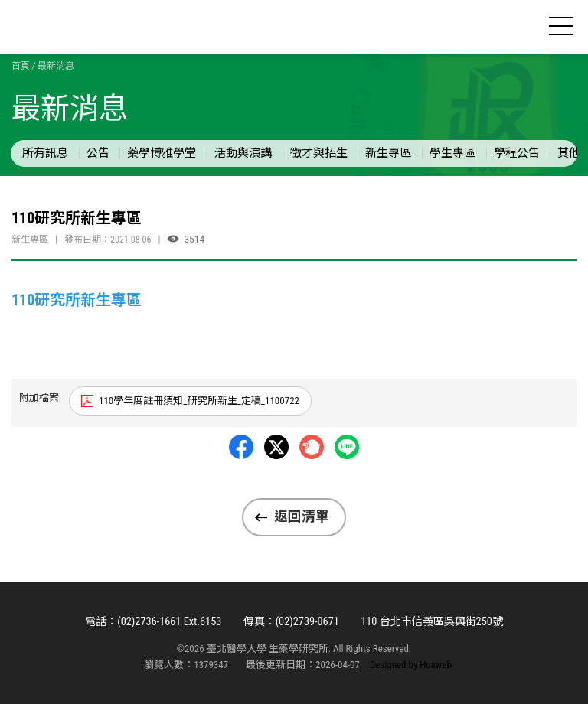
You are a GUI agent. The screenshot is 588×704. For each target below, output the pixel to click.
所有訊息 (45, 153)
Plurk (312, 447)
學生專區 (452, 153)
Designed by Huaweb (411, 665)
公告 (98, 153)
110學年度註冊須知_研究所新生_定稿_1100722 (199, 401)
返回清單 (302, 517)
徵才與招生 (319, 153)
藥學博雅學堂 (162, 153)
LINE (347, 447)
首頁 (21, 66)
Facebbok (241, 447)
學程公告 (517, 153)
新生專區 (388, 153)
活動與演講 (243, 153)
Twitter (276, 447)
